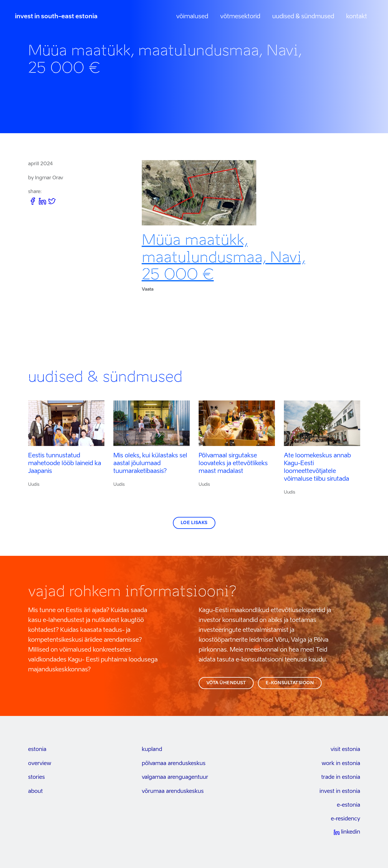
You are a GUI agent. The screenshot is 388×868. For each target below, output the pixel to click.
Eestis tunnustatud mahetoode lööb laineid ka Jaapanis (65, 464)
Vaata (148, 289)
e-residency (346, 819)
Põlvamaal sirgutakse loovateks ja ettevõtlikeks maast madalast (233, 464)
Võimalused (192, 17)
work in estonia (341, 764)
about (35, 791)
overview (40, 764)
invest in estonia (340, 791)
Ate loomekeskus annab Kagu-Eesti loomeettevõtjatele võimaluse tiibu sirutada (317, 468)
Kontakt (357, 17)
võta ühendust (226, 683)
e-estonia (349, 805)
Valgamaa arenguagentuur (175, 777)
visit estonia (345, 749)
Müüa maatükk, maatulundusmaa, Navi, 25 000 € (223, 257)
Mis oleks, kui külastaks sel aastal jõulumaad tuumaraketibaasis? (150, 464)
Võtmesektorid (240, 17)
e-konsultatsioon (290, 683)
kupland (152, 749)
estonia (37, 749)
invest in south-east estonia (56, 17)
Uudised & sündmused (303, 17)
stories (36, 777)
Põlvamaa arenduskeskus (174, 764)
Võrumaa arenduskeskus (173, 791)
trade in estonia (341, 777)
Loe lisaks (194, 523)
